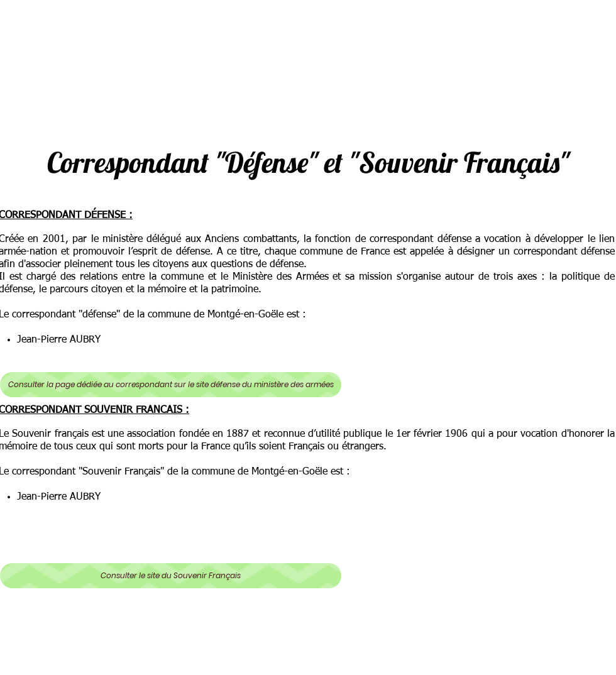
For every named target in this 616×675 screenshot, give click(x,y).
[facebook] (540, 655)
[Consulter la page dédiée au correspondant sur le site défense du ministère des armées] (171, 385)
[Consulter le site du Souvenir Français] (171, 576)
